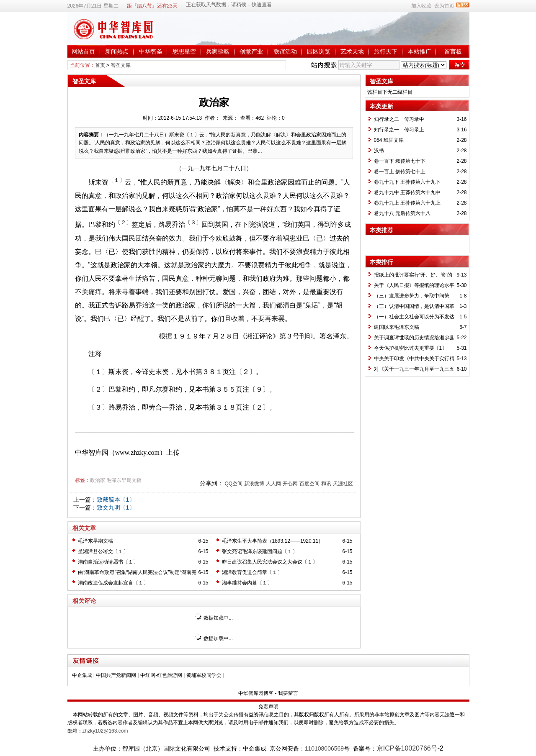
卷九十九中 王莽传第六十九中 (407, 192)
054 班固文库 (389, 140)
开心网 (290, 484)
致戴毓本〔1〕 (116, 500)
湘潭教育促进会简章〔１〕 (252, 572)
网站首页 (83, 51)
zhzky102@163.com (105, 731)
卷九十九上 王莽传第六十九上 (407, 203)
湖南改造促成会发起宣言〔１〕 (113, 583)
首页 (100, 65)
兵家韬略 (218, 51)
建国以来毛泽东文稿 (397, 327)
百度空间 (309, 484)
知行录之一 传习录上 (399, 130)
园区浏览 (319, 51)
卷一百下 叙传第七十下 (400, 161)
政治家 (98, 480)
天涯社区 (343, 484)
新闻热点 (117, 51)
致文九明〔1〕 (116, 507)
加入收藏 (421, 6)
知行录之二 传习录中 (399, 119)
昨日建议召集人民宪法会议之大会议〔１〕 (270, 562)
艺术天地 (352, 51)
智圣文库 (121, 65)
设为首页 (444, 6)
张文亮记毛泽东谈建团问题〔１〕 (260, 551)
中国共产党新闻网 (116, 675)
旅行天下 (386, 51)
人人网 (273, 484)
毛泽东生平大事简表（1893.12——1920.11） (273, 541)
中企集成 (82, 675)
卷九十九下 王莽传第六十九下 (407, 182)
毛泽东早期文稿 (124, 480)
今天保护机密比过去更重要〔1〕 (411, 348)
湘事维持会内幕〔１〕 (247, 583)
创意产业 (251, 51)
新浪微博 (254, 484)
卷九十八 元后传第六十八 (402, 213)
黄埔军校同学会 (204, 675)
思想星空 (184, 51)
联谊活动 (285, 51)
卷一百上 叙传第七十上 (400, 172)
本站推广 (420, 51)
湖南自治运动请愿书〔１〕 (108, 562)
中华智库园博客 (256, 693)
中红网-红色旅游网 (161, 675)
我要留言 (288, 693)
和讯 (326, 484)
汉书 (379, 151)
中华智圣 (151, 51)
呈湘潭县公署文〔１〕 (103, 551)
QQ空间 (233, 484)
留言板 (453, 51)
